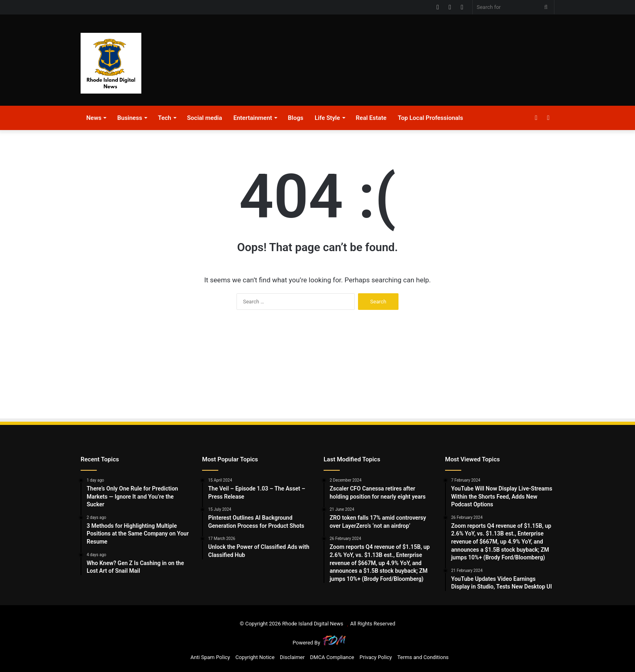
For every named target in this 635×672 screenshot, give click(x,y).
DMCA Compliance (332, 657)
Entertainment (253, 118)
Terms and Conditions (423, 657)
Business (129, 118)
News (94, 118)
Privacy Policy (376, 657)
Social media (205, 118)
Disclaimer (292, 657)
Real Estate (371, 118)
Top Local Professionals (430, 118)
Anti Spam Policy (210, 657)
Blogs (296, 118)
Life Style (327, 118)
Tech (165, 118)
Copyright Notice (255, 657)
